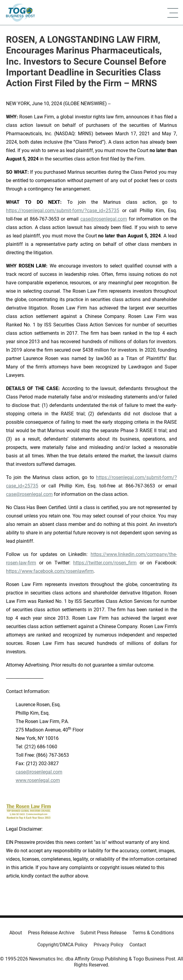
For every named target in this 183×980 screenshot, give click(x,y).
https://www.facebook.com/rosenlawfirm (50, 571)
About (16, 933)
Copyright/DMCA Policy (62, 945)
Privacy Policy (109, 945)
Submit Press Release (103, 933)
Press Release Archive (51, 933)
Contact (138, 945)
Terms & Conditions (153, 933)
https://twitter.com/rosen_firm (105, 563)
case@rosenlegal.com (104, 219)
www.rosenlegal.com (38, 780)
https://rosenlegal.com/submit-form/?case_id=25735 (63, 211)
